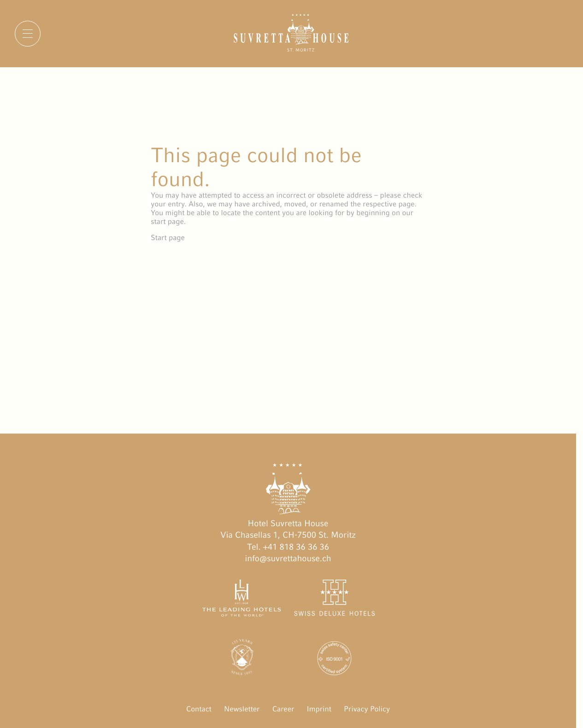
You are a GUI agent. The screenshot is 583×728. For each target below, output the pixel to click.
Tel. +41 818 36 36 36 (288, 547)
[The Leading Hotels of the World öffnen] (242, 600)
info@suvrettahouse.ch (288, 559)
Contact (199, 709)
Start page (168, 238)
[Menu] (28, 34)
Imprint (319, 709)
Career (283, 709)
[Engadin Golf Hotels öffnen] (242, 660)
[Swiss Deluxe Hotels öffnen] (334, 600)
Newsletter (242, 709)
